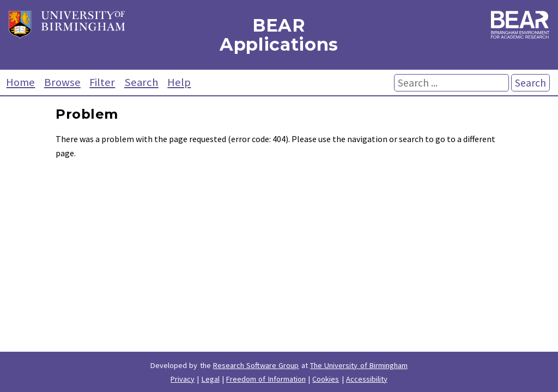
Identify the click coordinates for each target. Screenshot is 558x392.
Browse (62, 82)
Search (141, 82)
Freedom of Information (266, 379)
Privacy (183, 379)
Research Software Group (256, 365)
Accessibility (367, 379)
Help (179, 82)
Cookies (326, 379)
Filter (102, 82)
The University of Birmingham (359, 365)
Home (20, 82)
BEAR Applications (279, 35)
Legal (211, 379)
